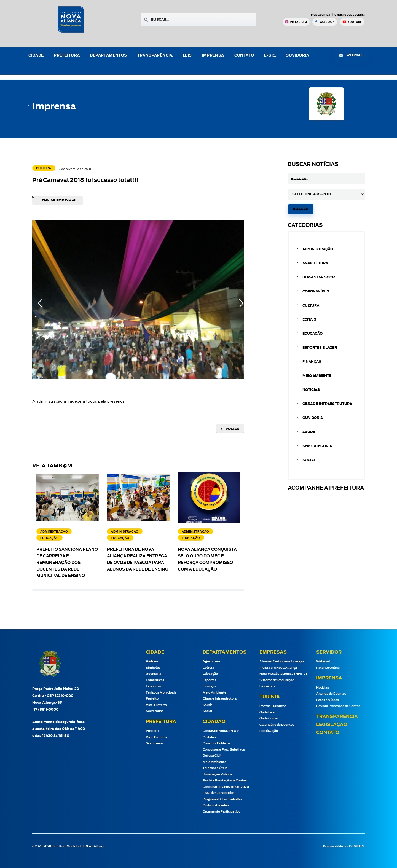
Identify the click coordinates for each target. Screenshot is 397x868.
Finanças (312, 362)
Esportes (210, 680)
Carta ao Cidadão (216, 805)
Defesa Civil (212, 756)
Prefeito (152, 699)
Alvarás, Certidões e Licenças (282, 661)
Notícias (311, 390)
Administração (318, 249)
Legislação (332, 725)
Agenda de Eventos (331, 694)
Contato (244, 56)
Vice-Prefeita (156, 705)
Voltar (230, 429)
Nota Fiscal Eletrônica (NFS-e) (283, 674)
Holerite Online (328, 668)
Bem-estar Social (320, 277)
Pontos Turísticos (273, 706)
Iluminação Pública (217, 774)
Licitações (267, 686)
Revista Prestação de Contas (225, 780)
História (152, 661)
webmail (351, 55)
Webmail (323, 661)
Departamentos (108, 56)
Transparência (155, 56)
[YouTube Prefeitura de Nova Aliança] (352, 22)
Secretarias (155, 711)
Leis (187, 56)
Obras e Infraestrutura (327, 404)
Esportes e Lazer (320, 348)
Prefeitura (67, 56)
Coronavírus (316, 291)
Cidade (36, 56)
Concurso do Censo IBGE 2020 (226, 787)
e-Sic (270, 56)
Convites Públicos (216, 743)
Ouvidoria (297, 56)
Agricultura (315, 263)
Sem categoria (317, 446)
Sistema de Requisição (277, 680)
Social (309, 460)
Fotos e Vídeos (328, 700)
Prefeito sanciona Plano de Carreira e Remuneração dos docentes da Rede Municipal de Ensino (67, 563)
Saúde (309, 432)
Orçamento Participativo (222, 812)
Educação (312, 334)
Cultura (311, 305)
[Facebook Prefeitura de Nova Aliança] (325, 22)
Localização (269, 731)
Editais (309, 319)
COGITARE (357, 846)
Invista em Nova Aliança (278, 668)
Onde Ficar (268, 712)
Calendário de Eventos (277, 725)
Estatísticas (155, 680)
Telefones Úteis (215, 768)
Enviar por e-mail (60, 200)
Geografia (154, 674)
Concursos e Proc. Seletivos (224, 750)
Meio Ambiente (317, 376)
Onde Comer (269, 718)
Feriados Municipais (161, 693)
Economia (154, 686)
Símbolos (153, 668)
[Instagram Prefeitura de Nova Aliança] (296, 22)
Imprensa (213, 56)
